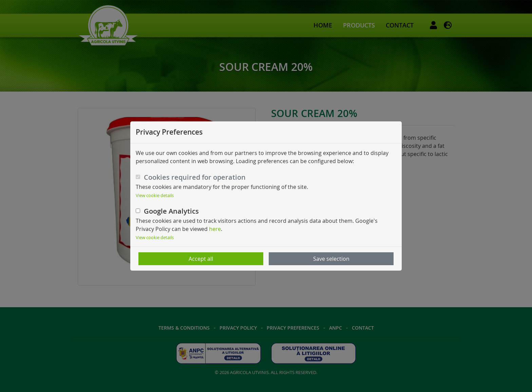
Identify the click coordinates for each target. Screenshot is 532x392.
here (215, 229)
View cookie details (155, 195)
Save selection (331, 259)
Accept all (201, 259)
